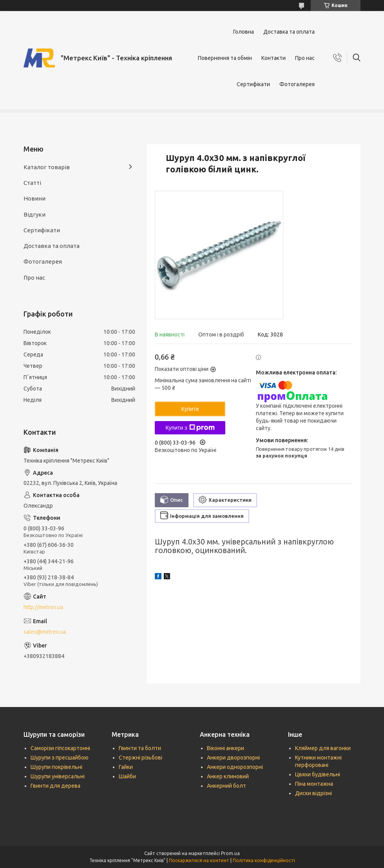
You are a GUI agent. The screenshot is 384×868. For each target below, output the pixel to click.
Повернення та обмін (225, 58)
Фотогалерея (297, 84)
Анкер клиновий (228, 776)
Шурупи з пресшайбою (60, 758)
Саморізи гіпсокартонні (60, 748)
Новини (34, 198)
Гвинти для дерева (55, 786)
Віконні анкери (226, 748)
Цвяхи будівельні (318, 774)
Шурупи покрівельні (56, 767)
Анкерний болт (226, 786)
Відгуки (34, 214)
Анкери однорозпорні (235, 767)
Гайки (126, 767)
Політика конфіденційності (264, 860)
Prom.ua (230, 853)
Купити (190, 409)
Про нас (305, 58)
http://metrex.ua (43, 607)
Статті (32, 183)
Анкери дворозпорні (233, 758)
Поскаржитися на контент (199, 860)
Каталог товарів (47, 167)
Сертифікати (253, 84)
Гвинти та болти (140, 748)
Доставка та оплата (289, 32)
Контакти (274, 58)
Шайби (127, 776)
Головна (244, 32)
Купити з (190, 428)
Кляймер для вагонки (323, 748)
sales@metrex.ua (45, 632)
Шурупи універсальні (58, 776)
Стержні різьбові (140, 758)
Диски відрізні (313, 793)
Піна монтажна (314, 784)
